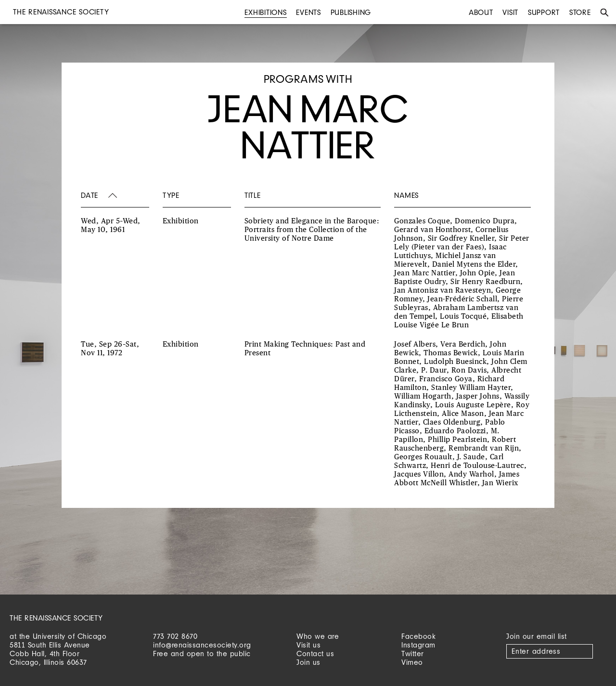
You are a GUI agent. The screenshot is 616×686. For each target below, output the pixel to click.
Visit (510, 12)
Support (544, 12)
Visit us (308, 645)
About (481, 12)
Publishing (351, 12)
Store (580, 12)
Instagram (418, 645)
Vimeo (412, 662)
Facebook (418, 636)
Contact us (315, 654)
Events (308, 12)
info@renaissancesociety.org (202, 645)
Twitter (413, 654)
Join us (308, 662)
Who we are (318, 636)
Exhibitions (265, 12)
